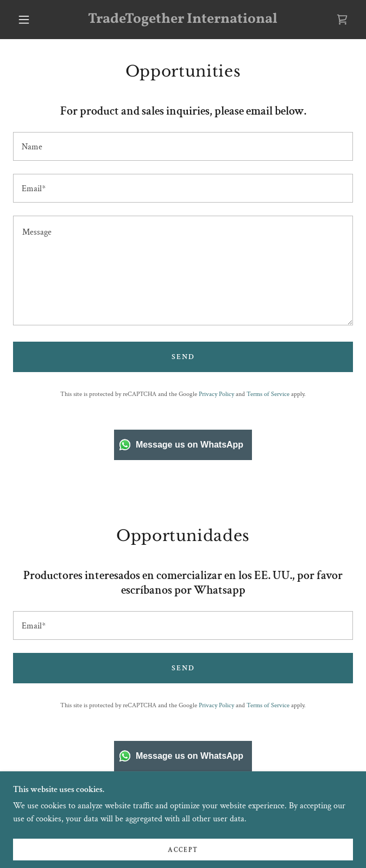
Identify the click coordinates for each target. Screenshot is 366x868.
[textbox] (183, 146)
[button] (30, 20)
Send (183, 357)
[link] (183, 19)
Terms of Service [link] (268, 394)
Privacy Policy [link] (216, 394)
